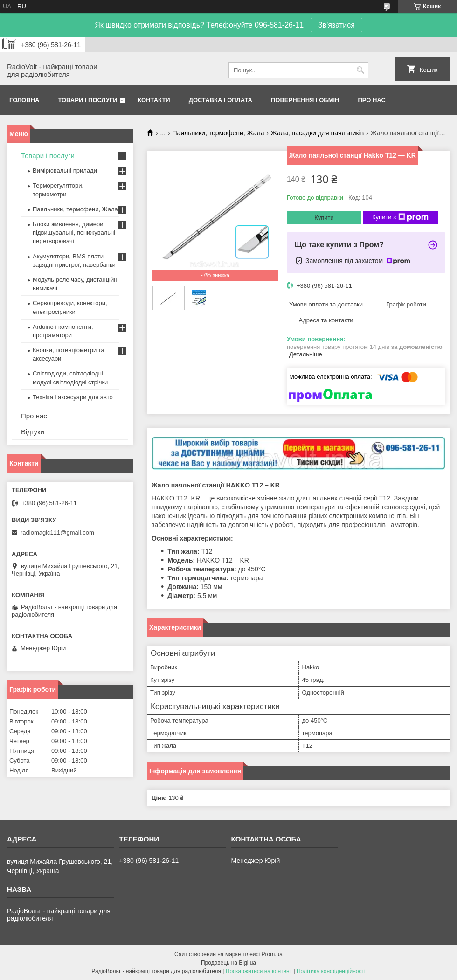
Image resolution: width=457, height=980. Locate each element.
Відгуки (33, 432)
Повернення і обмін (305, 100)
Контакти (154, 100)
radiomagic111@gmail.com (57, 532)
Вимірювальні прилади (65, 170)
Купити (324, 218)
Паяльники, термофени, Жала (218, 133)
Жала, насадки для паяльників (317, 133)
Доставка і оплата (221, 100)
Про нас (372, 100)
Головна (24, 100)
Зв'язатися (336, 25)
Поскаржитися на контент (259, 971)
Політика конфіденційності (331, 971)
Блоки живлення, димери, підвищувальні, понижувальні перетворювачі (74, 233)
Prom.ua (272, 954)
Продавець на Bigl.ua (228, 963)
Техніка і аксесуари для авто (73, 397)
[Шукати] (360, 70)
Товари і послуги (87, 100)
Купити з (400, 217)
